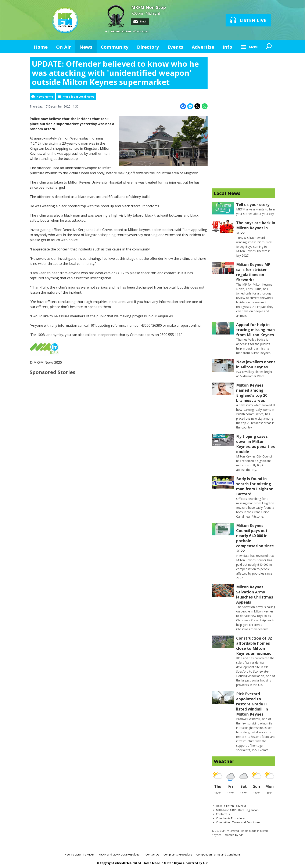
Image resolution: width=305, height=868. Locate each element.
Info (227, 47)
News (86, 47)
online (196, 325)
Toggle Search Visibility (269, 47)
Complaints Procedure (230, 818)
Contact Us (223, 814)
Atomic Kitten (121, 31)
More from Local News (78, 97)
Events (175, 47)
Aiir (205, 863)
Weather (224, 761)
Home (41, 47)
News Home (45, 97)
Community (115, 47)
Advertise (203, 47)
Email (140, 21)
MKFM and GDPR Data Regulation (237, 810)
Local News (227, 193)
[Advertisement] (244, 121)
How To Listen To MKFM (231, 806)
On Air (64, 47)
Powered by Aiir (233, 835)
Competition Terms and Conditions (238, 822)
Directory (148, 47)
